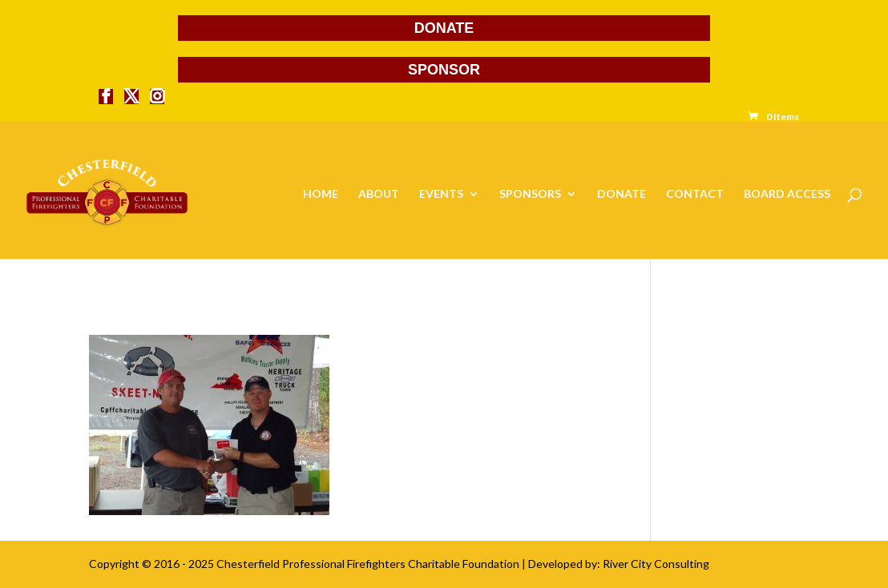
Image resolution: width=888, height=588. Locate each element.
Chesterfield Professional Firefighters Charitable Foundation (368, 564)
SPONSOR (444, 70)
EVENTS (441, 194)
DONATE (444, 28)
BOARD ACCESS (787, 194)
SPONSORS (530, 194)
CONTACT (695, 194)
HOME (321, 194)
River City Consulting (656, 564)
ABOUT (379, 194)
